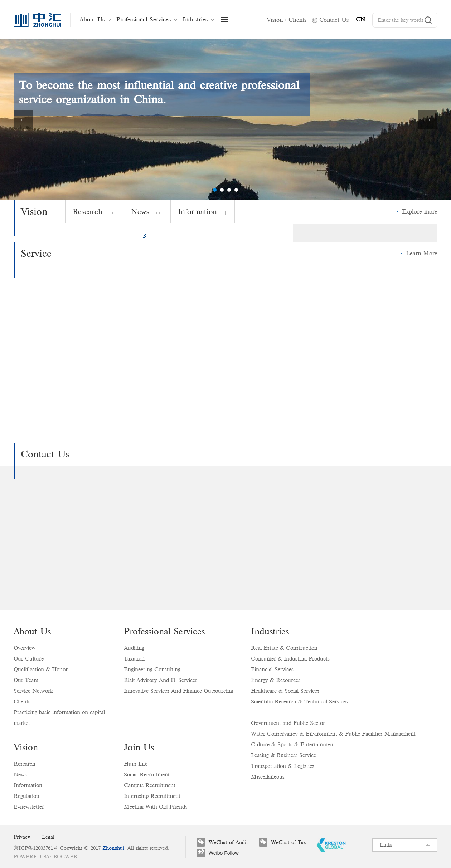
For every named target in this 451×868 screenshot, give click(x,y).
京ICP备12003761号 (36, 848)
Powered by (32, 857)
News (20, 774)
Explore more (420, 212)
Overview (25, 648)
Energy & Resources (276, 680)
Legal (48, 837)
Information (28, 785)
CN (360, 19)
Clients (22, 702)
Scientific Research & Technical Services (299, 702)
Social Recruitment (147, 774)
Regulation (26, 796)
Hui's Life (136, 764)
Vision (26, 747)
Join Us (139, 747)
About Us (32, 631)
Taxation (134, 659)
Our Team (26, 680)
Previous (23, 120)
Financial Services (272, 669)
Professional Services (164, 631)
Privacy (22, 837)
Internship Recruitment (152, 796)
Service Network (33, 691)
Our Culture (29, 659)
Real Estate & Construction (284, 648)
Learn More (422, 253)
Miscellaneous (268, 777)
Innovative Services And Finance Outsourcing (178, 691)
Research (25, 764)
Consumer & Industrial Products (290, 659)
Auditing (134, 648)
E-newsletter (29, 807)
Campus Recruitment (150, 785)
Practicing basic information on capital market (59, 718)
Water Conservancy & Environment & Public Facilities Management (333, 734)
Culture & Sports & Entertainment (293, 744)
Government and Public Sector (288, 723)
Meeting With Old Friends (156, 807)
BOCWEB (65, 857)
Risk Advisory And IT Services (161, 680)
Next (428, 120)
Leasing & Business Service (283, 755)
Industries (270, 631)
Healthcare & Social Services (285, 691)
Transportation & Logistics (283, 766)
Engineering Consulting (152, 669)
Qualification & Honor (41, 669)
